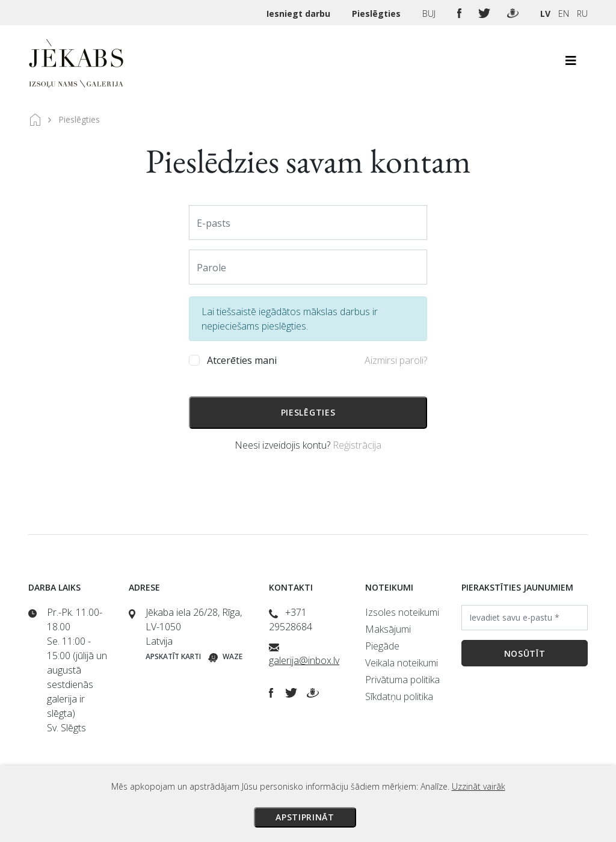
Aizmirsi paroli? (396, 360)
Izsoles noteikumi (402, 612)
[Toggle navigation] (571, 64)
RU (582, 14)
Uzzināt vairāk (479, 786)
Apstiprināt (305, 817)
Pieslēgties (377, 14)
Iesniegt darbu (300, 14)
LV (545, 14)
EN (564, 14)
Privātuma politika (402, 680)
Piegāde (382, 646)
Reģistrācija (357, 445)
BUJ (430, 14)
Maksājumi (388, 629)
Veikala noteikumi (402, 663)
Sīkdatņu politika (399, 696)
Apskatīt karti (173, 656)
